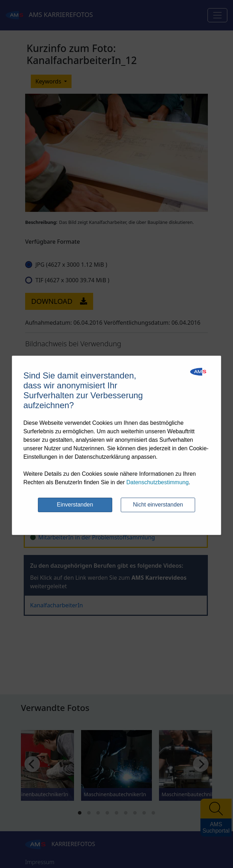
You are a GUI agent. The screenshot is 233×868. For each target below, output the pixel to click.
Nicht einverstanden (158, 505)
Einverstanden (75, 505)
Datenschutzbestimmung (158, 482)
